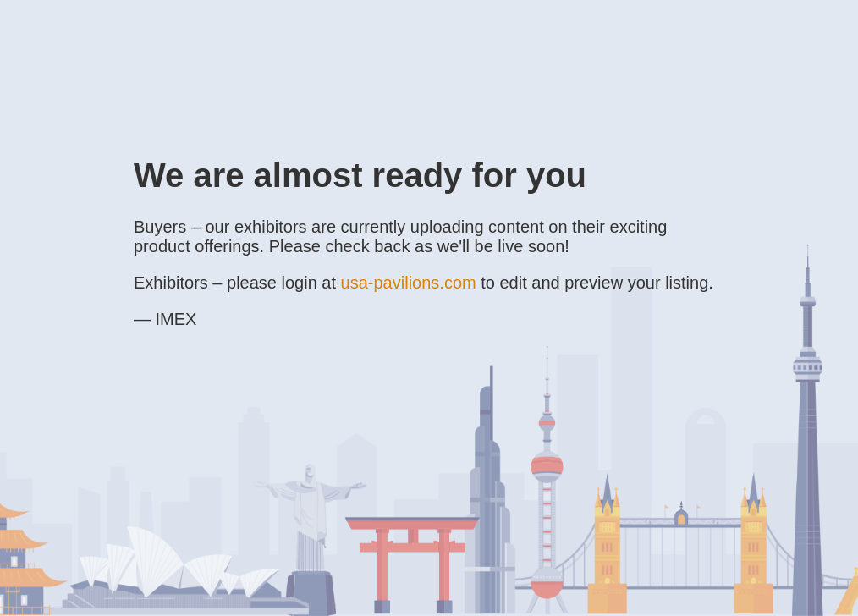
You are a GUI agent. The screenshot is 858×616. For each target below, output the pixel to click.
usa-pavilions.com (409, 283)
